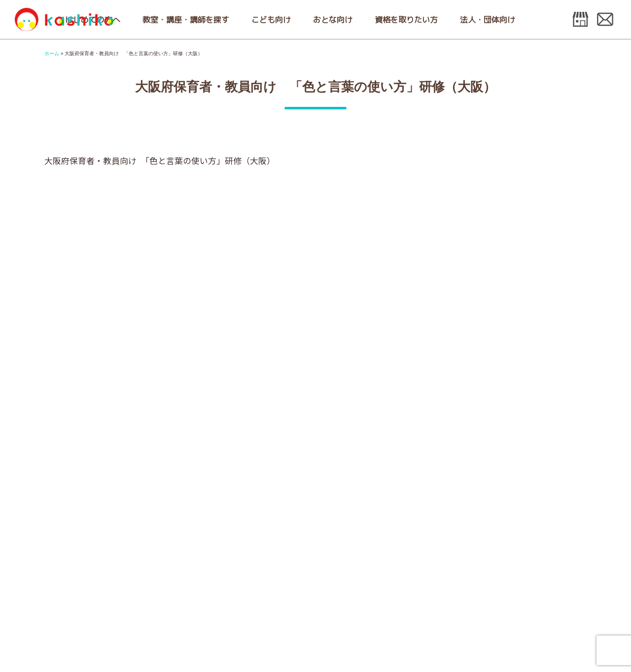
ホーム (52, 53)
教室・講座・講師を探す (186, 20)
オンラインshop (580, 19)
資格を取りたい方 (406, 20)
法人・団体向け (488, 20)
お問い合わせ (605, 19)
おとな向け (333, 20)
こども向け (271, 20)
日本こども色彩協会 (64, 20)
